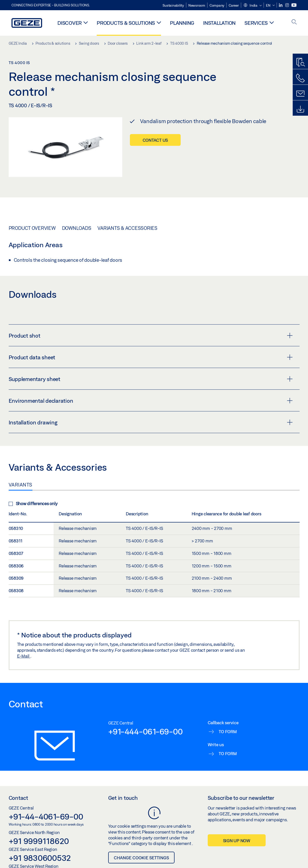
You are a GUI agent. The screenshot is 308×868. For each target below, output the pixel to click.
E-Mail (24, 656)
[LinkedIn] (281, 5)
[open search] (294, 22)
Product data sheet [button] (151, 357)
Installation (219, 23)
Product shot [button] (151, 336)
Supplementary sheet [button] (151, 379)
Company (217, 5)
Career (234, 5)
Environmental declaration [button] (151, 401)
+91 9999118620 (39, 841)
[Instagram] (287, 5)
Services (256, 23)
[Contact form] (300, 94)
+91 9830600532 (40, 858)
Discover (70, 23)
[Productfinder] (300, 63)
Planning (182, 23)
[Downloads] (300, 109)
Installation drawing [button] (151, 422)
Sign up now (237, 841)
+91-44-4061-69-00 (46, 816)
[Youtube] (294, 5)
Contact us (155, 140)
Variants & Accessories (127, 228)
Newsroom (197, 5)
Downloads (77, 228)
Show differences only (33, 503)
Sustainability (173, 5)
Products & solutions (126, 23)
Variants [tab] (21, 485)
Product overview (32, 228)
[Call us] (300, 78)
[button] (252, 6)
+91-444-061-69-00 (145, 731)
